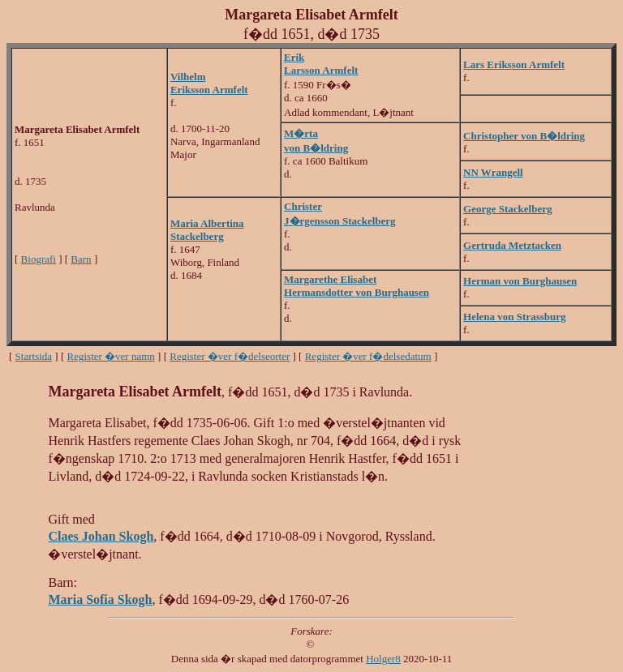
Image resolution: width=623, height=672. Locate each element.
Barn (81, 259)
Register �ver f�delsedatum (368, 356)
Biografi (39, 259)
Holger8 (383, 659)
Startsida (34, 356)
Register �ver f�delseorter (230, 356)
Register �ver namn (111, 356)
